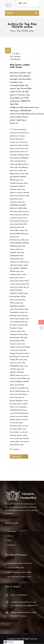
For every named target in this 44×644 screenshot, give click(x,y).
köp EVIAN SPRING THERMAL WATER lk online (20, 243)
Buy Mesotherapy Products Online (19, 572)
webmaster (17, 59)
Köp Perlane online (22, 309)
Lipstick (16, 449)
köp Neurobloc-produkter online (17, 306)
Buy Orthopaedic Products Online (19, 577)
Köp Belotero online (22, 196)
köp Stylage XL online (18, 357)
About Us (11, 536)
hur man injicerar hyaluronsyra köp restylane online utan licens (19, 145)
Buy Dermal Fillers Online (16, 568)
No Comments (15, 57)
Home (13, 31)
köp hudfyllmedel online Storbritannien (17, 256)
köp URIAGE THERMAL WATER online (17, 372)
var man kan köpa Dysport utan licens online (19, 429)
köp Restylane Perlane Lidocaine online (19, 328)
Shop (9, 541)
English (9, 642)
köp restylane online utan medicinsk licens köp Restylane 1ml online (19, 322)
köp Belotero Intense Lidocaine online (19, 193)
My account (12, 532)
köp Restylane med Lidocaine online (19, 316)
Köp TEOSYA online (25, 31)
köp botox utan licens (20, 218)
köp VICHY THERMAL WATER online (20, 382)
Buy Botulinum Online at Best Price (20, 563)
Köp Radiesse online (17, 312)
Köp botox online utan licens (20, 66)
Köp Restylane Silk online (19, 338)
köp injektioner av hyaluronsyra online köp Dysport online (19, 262)
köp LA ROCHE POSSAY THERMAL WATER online (19, 290)
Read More (19, 457)
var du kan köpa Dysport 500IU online (19, 404)
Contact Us (11, 545)
